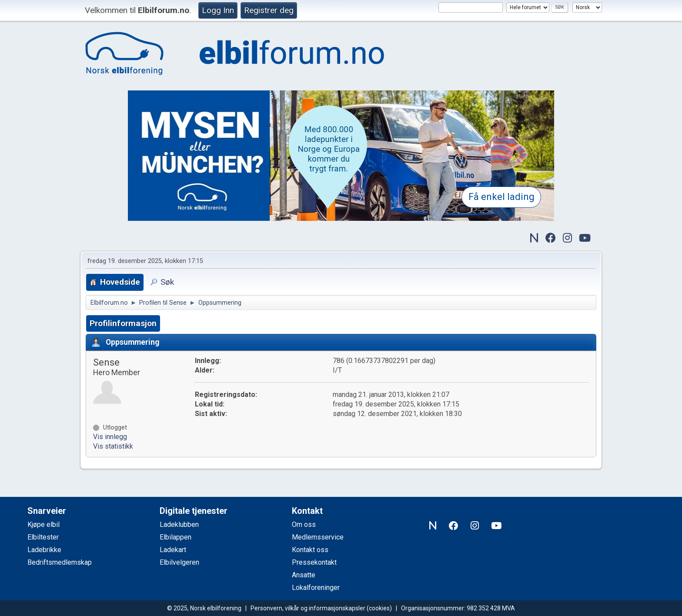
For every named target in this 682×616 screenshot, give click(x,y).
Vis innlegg (110, 437)
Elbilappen (176, 537)
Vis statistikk (113, 446)
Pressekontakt (314, 562)
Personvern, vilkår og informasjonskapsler (308, 608)
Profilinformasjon (123, 323)
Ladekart (173, 550)
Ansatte (304, 575)
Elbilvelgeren (179, 562)
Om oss (304, 524)
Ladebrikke (44, 550)
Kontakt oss (310, 550)
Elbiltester (43, 537)
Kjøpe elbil (43, 524)
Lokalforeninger (316, 588)
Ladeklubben (179, 524)
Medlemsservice (318, 537)
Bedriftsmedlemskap (60, 562)
